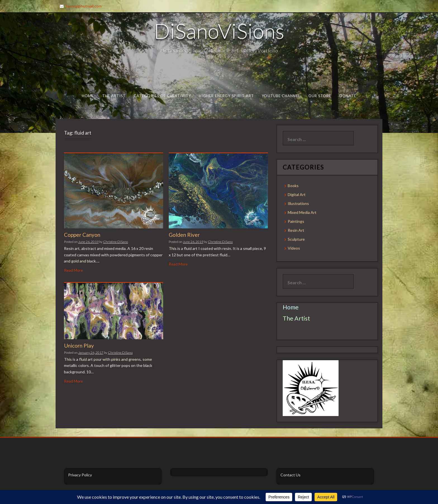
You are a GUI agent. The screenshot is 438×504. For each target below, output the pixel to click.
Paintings (296, 221)
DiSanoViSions (219, 31)
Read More (73, 270)
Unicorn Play (79, 346)
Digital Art (297, 194)
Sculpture (296, 239)
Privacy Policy (80, 475)
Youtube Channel (281, 96)
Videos (294, 248)
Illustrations (298, 203)
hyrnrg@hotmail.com (84, 6)
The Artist (114, 96)
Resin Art (296, 230)
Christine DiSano (116, 242)
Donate (348, 96)
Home (88, 96)
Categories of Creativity (162, 96)
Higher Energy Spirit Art (226, 96)
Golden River (184, 235)
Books (293, 186)
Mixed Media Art (302, 212)
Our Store (320, 96)
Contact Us (291, 475)
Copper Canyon (82, 235)
